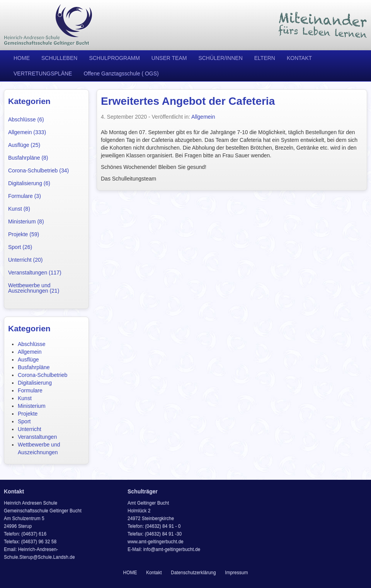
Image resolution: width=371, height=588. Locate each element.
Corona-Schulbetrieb (43, 375)
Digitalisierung (35, 383)
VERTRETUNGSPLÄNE (43, 73)
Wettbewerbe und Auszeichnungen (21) (34, 288)
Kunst (25, 398)
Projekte (28, 414)
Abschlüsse (32, 344)
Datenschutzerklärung (193, 573)
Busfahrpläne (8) (28, 158)
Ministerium (32, 406)
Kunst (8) (19, 209)
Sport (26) (20, 247)
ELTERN (265, 58)
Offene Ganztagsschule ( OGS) (121, 73)
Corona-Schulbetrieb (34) (38, 170)
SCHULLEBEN (59, 58)
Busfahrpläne (34, 367)
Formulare (30, 390)
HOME (22, 58)
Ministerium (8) (26, 222)
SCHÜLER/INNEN (220, 58)
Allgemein (30, 352)
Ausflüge (28, 360)
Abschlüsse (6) (26, 119)
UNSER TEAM (169, 58)
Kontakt (154, 573)
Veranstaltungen (37, 437)
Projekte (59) (24, 234)
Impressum (236, 573)
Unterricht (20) (25, 260)
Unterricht (30, 429)
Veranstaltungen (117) (35, 273)
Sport (24, 421)
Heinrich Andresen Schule (48, 25)
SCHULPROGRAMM (114, 58)
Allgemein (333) (27, 132)
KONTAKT (299, 58)
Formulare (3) (25, 196)
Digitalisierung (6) (29, 183)
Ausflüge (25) (24, 145)
